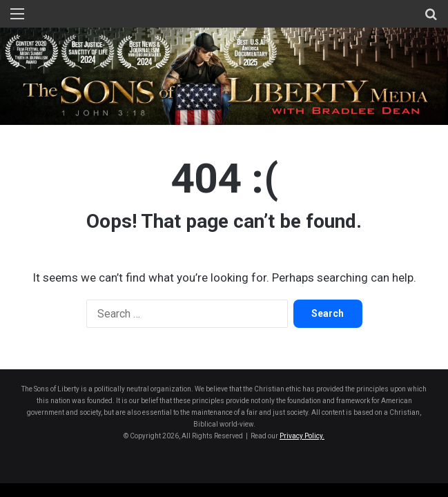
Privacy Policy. (302, 436)
